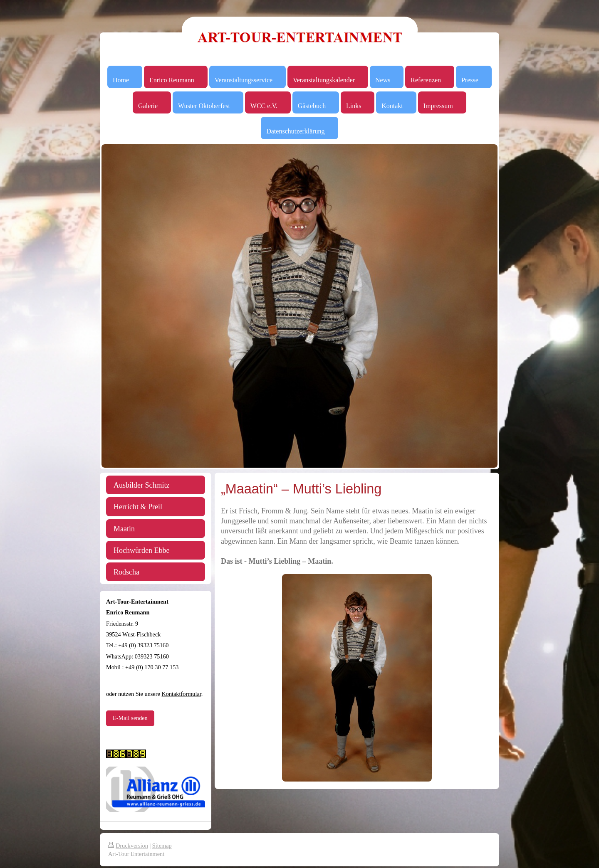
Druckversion (128, 846)
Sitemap (162, 846)
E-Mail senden (130, 718)
